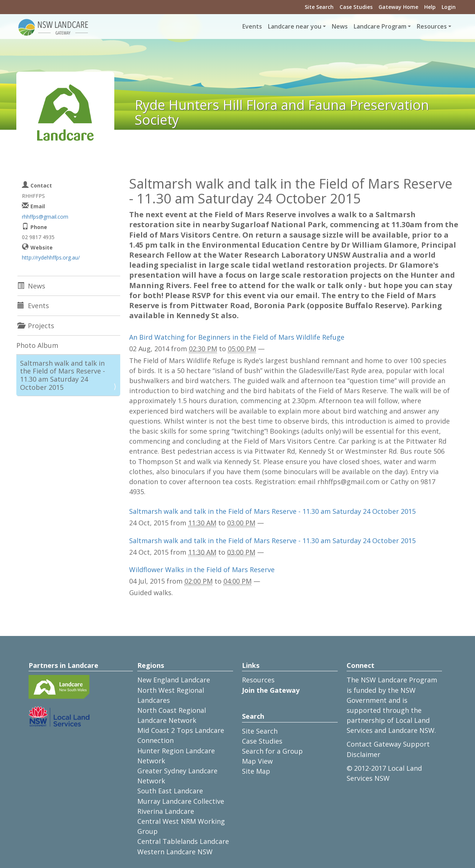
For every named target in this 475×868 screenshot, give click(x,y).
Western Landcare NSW (175, 852)
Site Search (319, 7)
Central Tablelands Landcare (183, 841)
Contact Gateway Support (388, 744)
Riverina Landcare (166, 811)
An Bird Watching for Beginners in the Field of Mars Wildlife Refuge (237, 337)
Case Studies (356, 7)
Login (449, 7)
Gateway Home (398, 7)
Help (430, 7)
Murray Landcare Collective (181, 801)
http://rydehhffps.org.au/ (51, 257)
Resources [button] (432, 26)
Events (252, 26)
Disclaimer (363, 754)
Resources (258, 680)
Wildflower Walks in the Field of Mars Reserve (202, 570)
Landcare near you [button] (295, 26)
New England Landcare (174, 680)
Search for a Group (272, 751)
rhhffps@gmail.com (45, 217)
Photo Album (37, 345)
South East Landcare (170, 791)
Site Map (256, 771)
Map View (257, 761)
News (340, 26)
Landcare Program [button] (380, 26)
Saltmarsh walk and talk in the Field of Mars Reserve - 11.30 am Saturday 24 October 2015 (272, 511)
